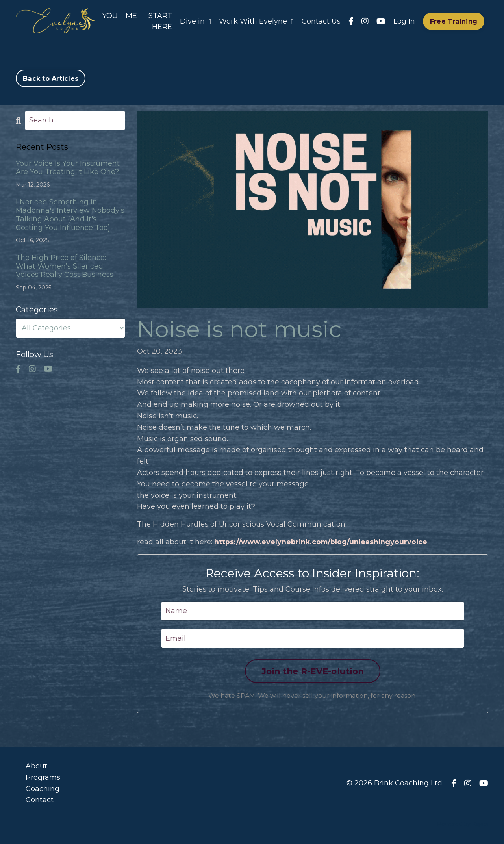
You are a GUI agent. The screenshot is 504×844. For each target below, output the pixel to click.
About (36, 766)
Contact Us (321, 21)
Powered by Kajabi (463, 824)
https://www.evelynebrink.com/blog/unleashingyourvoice (323, 542)
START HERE (160, 21)
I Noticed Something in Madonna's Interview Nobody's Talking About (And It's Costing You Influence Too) (70, 215)
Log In (404, 21)
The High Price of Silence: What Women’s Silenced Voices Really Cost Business (65, 266)
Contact (40, 800)
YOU (110, 15)
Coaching (43, 788)
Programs (43, 777)
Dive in (196, 21)
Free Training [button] (454, 21)
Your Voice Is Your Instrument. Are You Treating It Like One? (68, 168)
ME (131, 15)
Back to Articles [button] (51, 78)
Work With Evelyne (256, 21)
